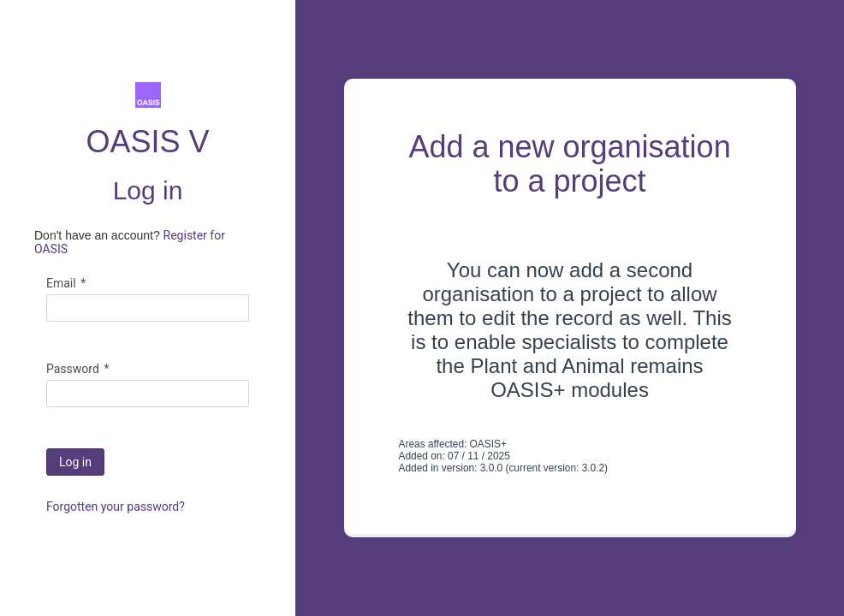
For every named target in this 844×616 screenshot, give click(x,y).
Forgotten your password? (116, 506)
